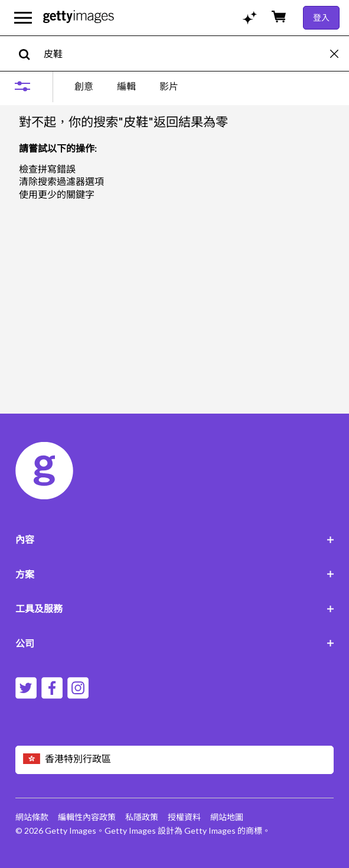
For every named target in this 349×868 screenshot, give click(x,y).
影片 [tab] (169, 86)
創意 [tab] (84, 86)
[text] (185, 53)
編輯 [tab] (126, 86)
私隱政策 (142, 817)
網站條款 (32, 817)
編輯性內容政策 (87, 817)
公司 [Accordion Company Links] (175, 643)
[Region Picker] (175, 760)
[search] (29, 53)
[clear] (340, 53)
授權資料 (184, 817)
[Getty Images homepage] (79, 17)
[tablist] (126, 86)
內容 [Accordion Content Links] (175, 539)
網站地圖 (227, 817)
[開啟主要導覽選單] (23, 18)
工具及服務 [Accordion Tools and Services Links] (175, 608)
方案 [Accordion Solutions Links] (175, 574)
